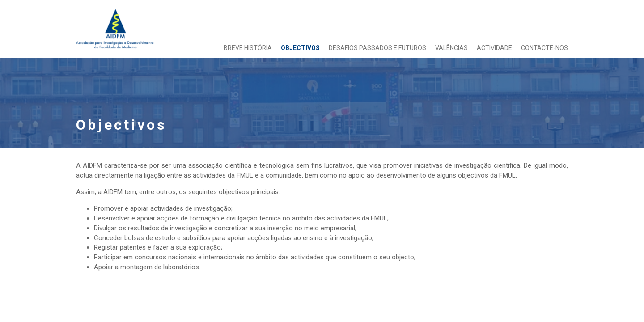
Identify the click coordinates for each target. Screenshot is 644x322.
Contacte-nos (544, 48)
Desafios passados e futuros (377, 48)
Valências (451, 48)
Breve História (248, 48)
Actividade (494, 48)
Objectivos (300, 48)
